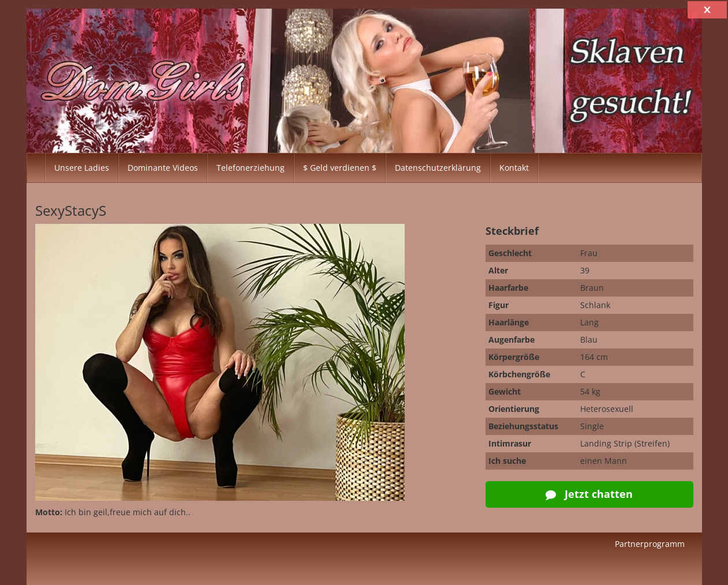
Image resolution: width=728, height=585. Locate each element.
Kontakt (514, 168)
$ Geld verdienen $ (340, 168)
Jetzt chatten (589, 494)
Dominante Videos (163, 168)
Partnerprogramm (650, 544)
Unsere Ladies (82, 168)
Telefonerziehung (251, 168)
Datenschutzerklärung (438, 168)
